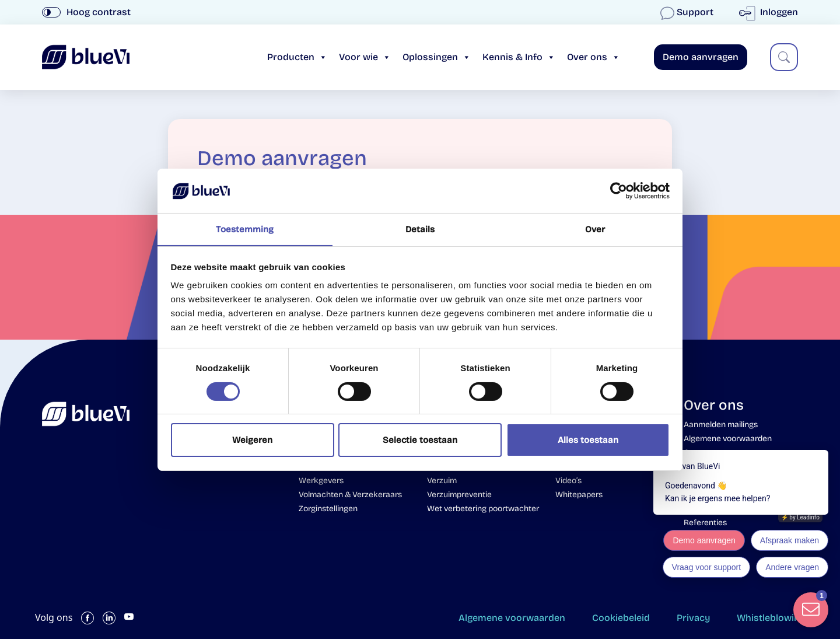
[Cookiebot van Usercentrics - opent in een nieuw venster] (619, 190)
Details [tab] (420, 229)
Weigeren (252, 441)
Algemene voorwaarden (501, 618)
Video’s (568, 481)
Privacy (690, 618)
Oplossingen (437, 57)
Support (688, 12)
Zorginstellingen (328, 509)
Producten (297, 57)
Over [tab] (595, 229)
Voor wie (365, 57)
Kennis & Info (519, 57)
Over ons (594, 57)
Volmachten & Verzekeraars (350, 495)
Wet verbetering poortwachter (483, 509)
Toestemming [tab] (245, 229)
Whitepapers (579, 495)
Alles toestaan (588, 441)
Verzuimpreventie (459, 495)
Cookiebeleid (614, 618)
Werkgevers (321, 481)
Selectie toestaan (420, 441)
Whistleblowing (771, 618)
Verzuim (442, 481)
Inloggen (771, 12)
